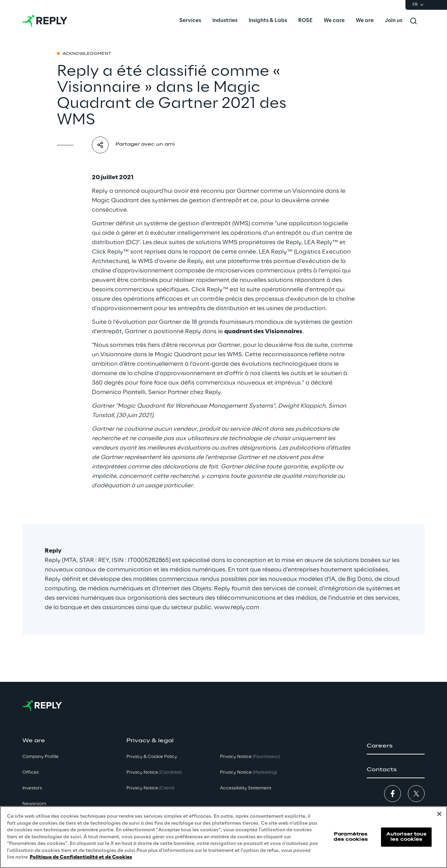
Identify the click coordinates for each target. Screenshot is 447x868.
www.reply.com (237, 607)
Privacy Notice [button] (154, 772)
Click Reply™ (110, 252)
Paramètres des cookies (350, 837)
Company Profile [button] (41, 757)
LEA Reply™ (321, 242)
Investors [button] (32, 788)
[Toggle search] (413, 21)
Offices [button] (31, 772)
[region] (223, 837)
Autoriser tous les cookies (406, 837)
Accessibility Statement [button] (246, 788)
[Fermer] (439, 814)
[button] (396, 746)
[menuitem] (190, 21)
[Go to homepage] (45, 21)
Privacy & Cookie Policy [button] (152, 757)
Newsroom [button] (34, 804)
